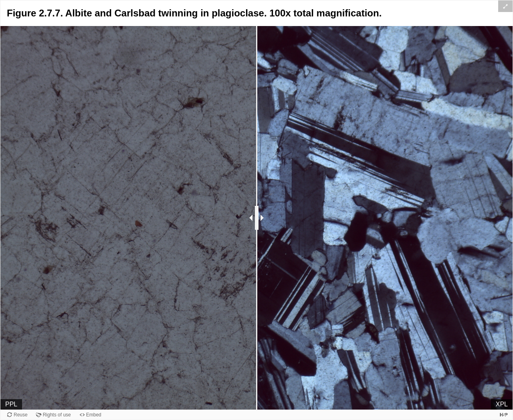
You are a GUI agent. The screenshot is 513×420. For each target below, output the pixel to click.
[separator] (257, 218)
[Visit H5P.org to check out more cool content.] (504, 415)
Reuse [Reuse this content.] (21, 415)
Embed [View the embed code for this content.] (94, 415)
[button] (505, 6)
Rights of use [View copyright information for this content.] (57, 415)
